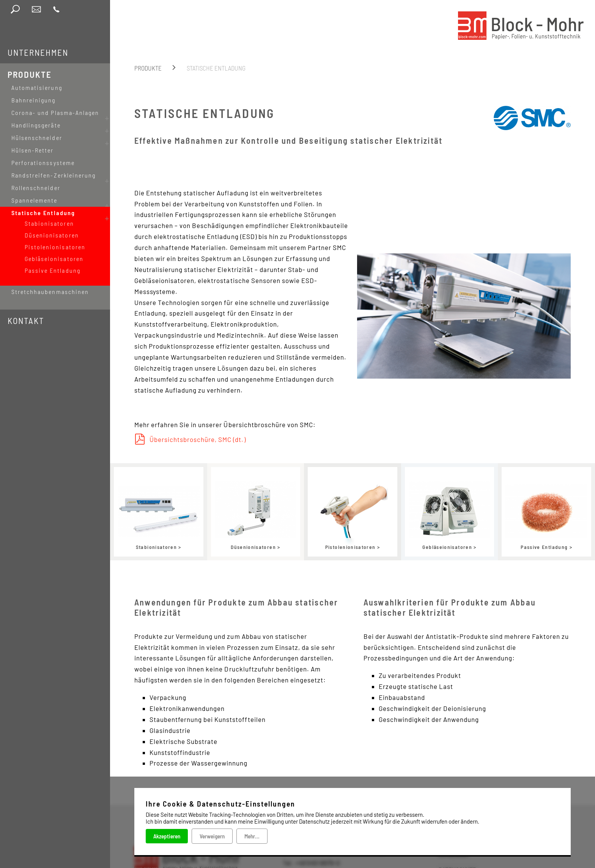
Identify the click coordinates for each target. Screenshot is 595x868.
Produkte (30, 74)
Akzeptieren (167, 836)
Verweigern (212, 836)
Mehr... (252, 836)
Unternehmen (38, 52)
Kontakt (26, 305)
